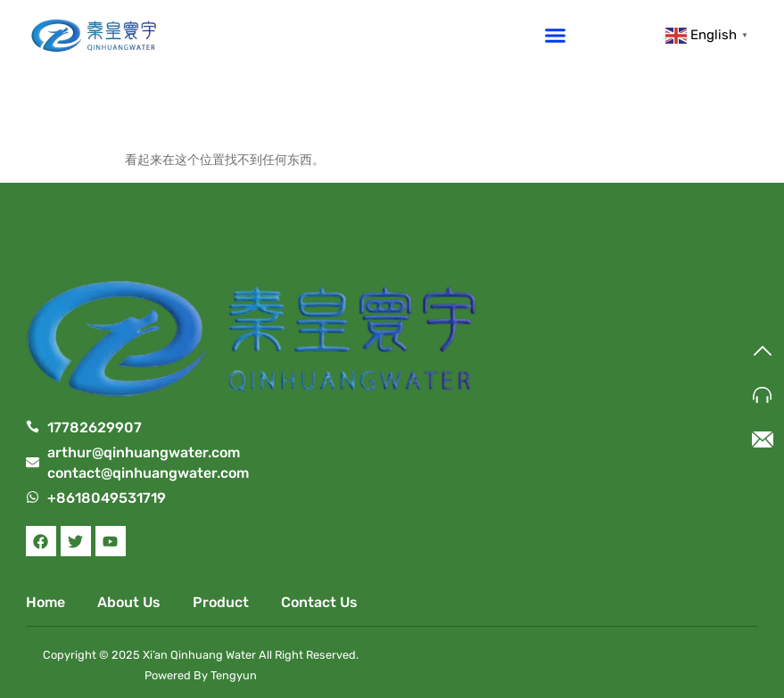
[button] (556, 35)
